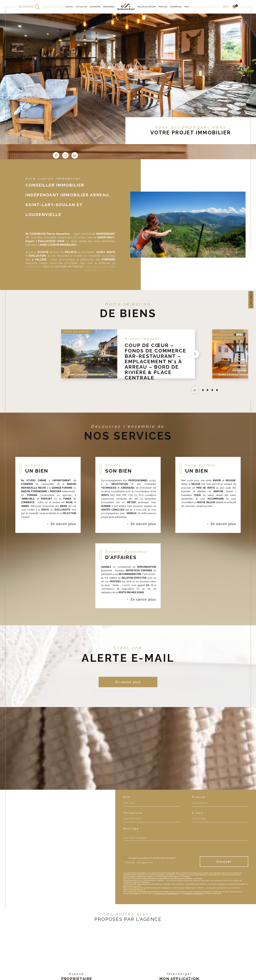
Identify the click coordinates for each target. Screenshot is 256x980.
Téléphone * (134, 798)
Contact (251, 300)
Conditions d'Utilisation (193, 878)
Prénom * (200, 782)
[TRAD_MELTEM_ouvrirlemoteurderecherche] (29, 7)
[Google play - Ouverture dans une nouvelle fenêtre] (188, 973)
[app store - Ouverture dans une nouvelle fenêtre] (171, 973)
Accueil (69, 7)
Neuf (187, 7)
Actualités (81, 7)
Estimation (95, 7)
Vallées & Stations (147, 7)
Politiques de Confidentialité (167, 878)
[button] (195, 339)
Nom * (129, 782)
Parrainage (109, 7)
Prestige (163, 7)
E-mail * (199, 798)
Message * (133, 814)
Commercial (176, 7)
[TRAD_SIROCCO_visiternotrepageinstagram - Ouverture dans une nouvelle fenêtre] (191, 140)
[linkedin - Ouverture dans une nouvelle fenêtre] (200, 140)
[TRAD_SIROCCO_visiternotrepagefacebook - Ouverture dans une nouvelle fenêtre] (181, 140)
